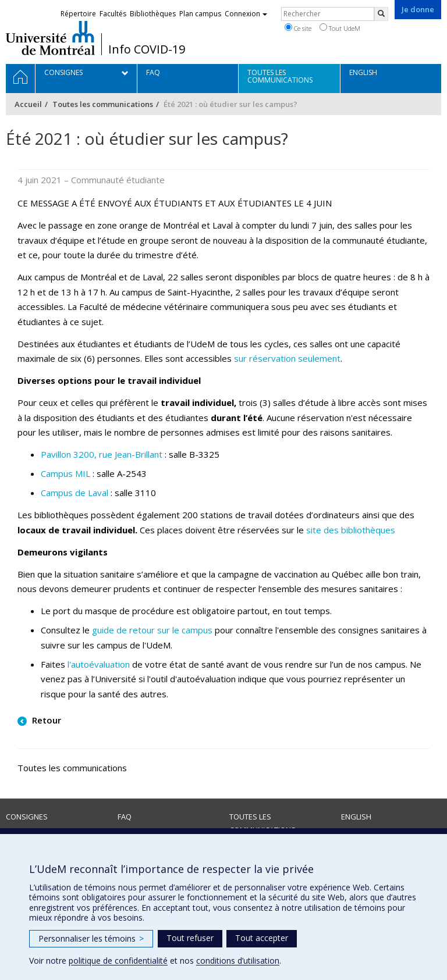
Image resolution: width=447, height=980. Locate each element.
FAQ (125, 817)
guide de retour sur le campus (152, 630)
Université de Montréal (50, 38)
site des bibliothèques (351, 530)
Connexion (246, 14)
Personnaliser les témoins (91, 938)
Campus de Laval (74, 493)
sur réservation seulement (287, 358)
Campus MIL (65, 473)
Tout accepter (262, 938)
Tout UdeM (340, 28)
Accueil (28, 104)
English (356, 817)
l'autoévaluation (99, 664)
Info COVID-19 (147, 49)
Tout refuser (190, 938)
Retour (45, 720)
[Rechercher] (381, 14)
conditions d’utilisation (238, 961)
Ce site (298, 28)
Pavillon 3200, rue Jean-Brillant (102, 454)
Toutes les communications (103, 104)
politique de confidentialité (118, 961)
